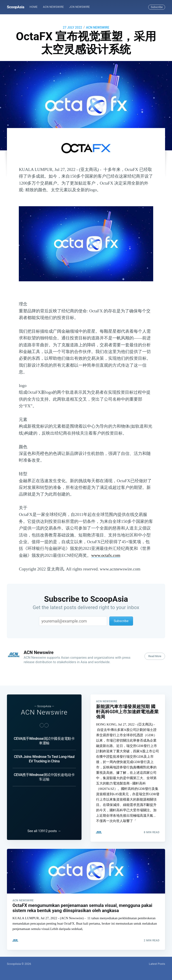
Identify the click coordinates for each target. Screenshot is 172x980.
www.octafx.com (106, 555)
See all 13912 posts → (44, 829)
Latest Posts (157, 964)
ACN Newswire (53, 7)
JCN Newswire (80, 7)
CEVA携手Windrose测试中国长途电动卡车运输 (44, 773)
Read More (155, 656)
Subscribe (157, 7)
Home (34, 7)
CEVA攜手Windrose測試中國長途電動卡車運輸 (44, 737)
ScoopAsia (16, 7)
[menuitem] (34, 7)
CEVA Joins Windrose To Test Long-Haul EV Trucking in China (44, 755)
